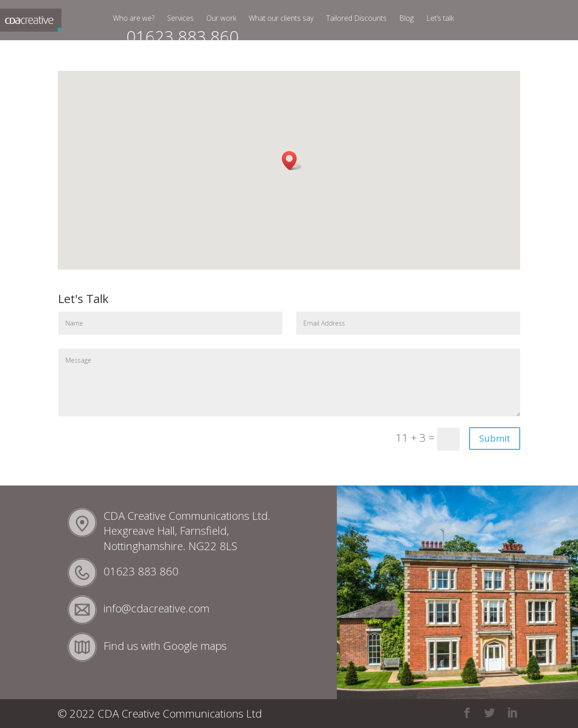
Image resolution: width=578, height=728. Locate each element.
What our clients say (281, 19)
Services (180, 19)
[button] (292, 161)
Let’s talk (440, 19)
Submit (495, 438)
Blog (406, 19)
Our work (221, 19)
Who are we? (134, 19)
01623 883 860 (183, 41)
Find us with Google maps (165, 646)
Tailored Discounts (356, 19)
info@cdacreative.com (156, 608)
